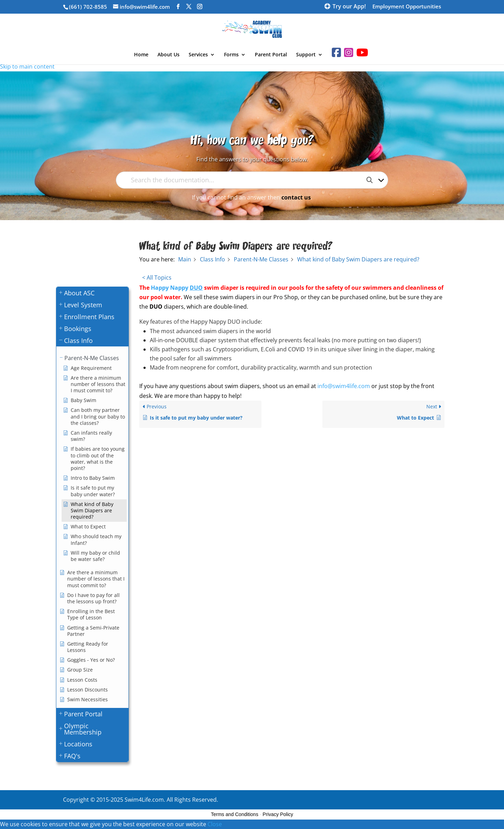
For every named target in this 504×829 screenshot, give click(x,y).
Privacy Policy (278, 814)
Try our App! (349, 7)
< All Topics (157, 277)
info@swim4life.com (344, 386)
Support (306, 55)
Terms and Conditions (235, 814)
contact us (296, 197)
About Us (169, 55)
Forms (231, 55)
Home (141, 55)
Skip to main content (27, 66)
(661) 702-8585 (88, 7)
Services (198, 55)
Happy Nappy (177, 288)
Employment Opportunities (407, 7)
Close (215, 824)
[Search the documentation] (372, 180)
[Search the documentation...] (246, 180)
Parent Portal (271, 55)
